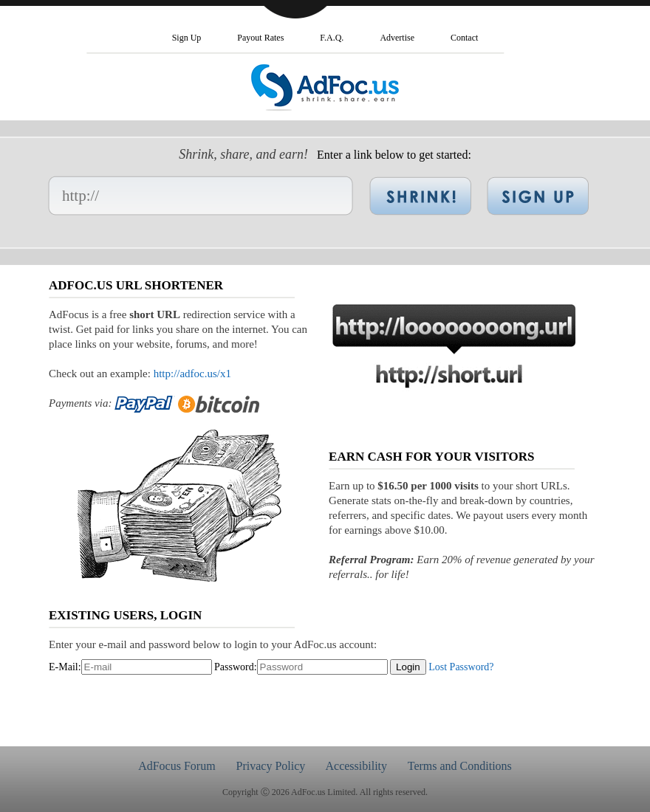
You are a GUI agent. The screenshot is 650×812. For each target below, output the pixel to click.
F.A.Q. (332, 38)
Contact (464, 38)
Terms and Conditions (460, 766)
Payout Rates (260, 38)
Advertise (397, 38)
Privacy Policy (271, 766)
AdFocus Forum (177, 766)
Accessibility (356, 766)
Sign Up (187, 38)
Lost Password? (461, 667)
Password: (236, 667)
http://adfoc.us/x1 (192, 374)
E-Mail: (65, 667)
